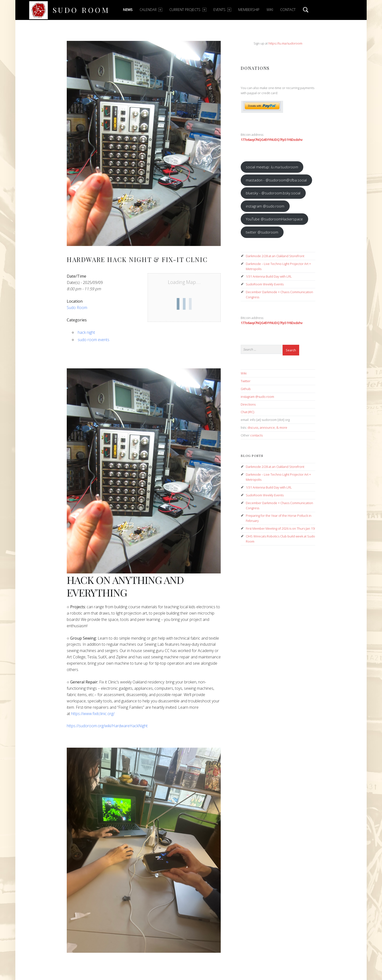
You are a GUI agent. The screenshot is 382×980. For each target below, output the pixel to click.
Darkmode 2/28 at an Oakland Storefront (275, 256)
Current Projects (188, 10)
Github (246, 389)
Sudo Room (81, 10)
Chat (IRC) (247, 412)
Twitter (246, 381)
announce (267, 427)
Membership (249, 10)
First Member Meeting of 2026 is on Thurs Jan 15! (280, 528)
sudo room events (94, 340)
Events (222, 10)
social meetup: (272, 167)
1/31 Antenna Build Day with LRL (269, 276)
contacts (256, 435)
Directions (248, 404)
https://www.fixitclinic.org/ (93, 714)
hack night (86, 332)
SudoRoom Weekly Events (265, 284)
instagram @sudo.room (265, 206)
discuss (253, 427)
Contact (288, 10)
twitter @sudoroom (262, 232)
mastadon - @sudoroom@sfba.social (276, 180)
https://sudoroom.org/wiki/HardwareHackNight (107, 726)
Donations (255, 68)
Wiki (270, 10)
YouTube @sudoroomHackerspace (274, 219)
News (128, 10)
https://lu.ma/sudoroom (285, 43)
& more (282, 427)
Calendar (151, 10)
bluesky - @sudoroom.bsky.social (273, 193)
